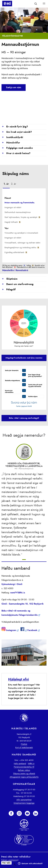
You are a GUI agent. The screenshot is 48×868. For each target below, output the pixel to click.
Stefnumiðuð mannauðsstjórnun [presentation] (18, 212)
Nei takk (6, 863)
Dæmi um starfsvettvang (17, 284)
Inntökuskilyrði (12, 137)
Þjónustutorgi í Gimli (12, 584)
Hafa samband (20, 764)
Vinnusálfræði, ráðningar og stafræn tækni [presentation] (22, 243)
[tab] (6, 184)
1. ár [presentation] (6, 184)
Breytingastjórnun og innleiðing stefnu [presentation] (22, 248)
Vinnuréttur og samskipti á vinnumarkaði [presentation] (21, 233)
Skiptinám (9, 279)
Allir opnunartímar (24, 800)
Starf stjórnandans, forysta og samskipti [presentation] (22, 217)
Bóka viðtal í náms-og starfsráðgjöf (24, 418)
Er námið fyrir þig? (15, 127)
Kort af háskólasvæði (24, 748)
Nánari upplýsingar (10, 860)
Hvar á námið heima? (16, 153)
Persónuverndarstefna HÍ (24, 767)
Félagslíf (9, 290)
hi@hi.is (31, 764)
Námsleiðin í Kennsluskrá (15, 270)
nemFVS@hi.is (18, 593)
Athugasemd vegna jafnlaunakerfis (24, 777)
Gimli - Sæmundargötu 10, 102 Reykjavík (23, 604)
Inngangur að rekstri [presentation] (13, 207)
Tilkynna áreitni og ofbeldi (24, 774)
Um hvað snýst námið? (17, 132)
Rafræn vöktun (24, 770)
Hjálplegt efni (19, 679)
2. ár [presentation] (14, 184)
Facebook (32, 630)
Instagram (11, 630)
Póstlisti (24, 744)
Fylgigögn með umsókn (17, 148)
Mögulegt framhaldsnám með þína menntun (24, 358)
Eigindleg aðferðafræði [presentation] (16, 252)
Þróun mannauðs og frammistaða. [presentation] (20, 203)
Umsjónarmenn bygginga (24, 803)
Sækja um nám (14, 88)
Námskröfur (11, 143)
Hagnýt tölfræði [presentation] (13, 222)
